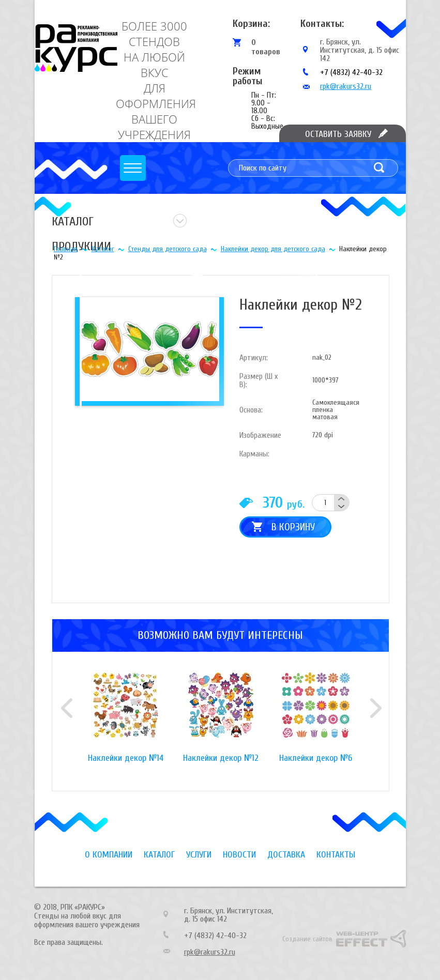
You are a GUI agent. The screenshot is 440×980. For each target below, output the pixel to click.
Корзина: (251, 24)
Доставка (286, 855)
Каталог (103, 249)
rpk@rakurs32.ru (346, 86)
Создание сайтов (307, 939)
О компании (109, 855)
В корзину (293, 527)
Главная (66, 249)
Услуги (199, 855)
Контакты (336, 855)
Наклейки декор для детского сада (273, 249)
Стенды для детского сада (168, 249)
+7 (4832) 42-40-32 (351, 72)
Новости (239, 855)
